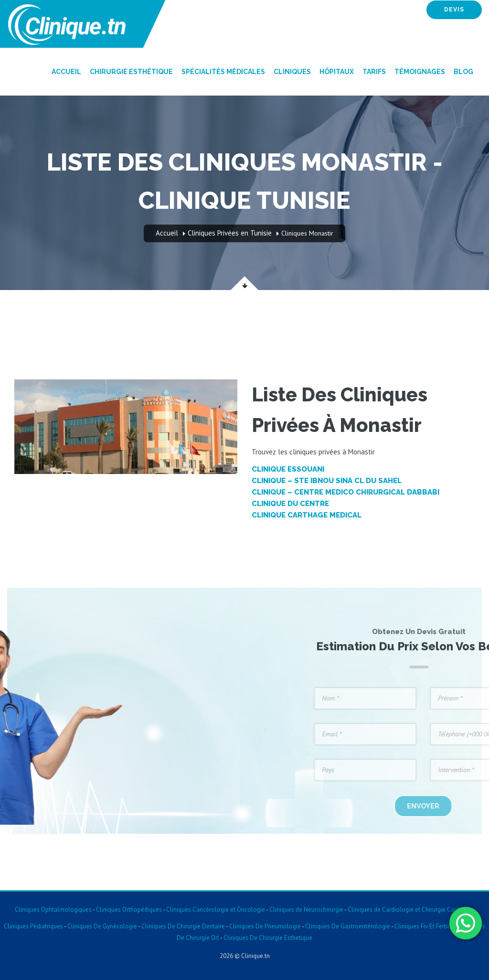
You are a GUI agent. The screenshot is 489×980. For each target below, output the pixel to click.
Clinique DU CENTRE (290, 504)
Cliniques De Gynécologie (102, 926)
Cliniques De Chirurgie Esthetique (268, 938)
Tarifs (374, 72)
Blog (463, 72)
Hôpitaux (337, 72)
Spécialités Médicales (223, 72)
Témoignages (420, 72)
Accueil (66, 72)
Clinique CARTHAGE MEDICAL (307, 515)
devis (454, 10)
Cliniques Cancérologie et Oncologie (215, 910)
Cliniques (292, 72)
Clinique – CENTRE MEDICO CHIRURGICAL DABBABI (345, 492)
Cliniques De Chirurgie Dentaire (183, 926)
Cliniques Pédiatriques (33, 926)
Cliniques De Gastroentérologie (348, 926)
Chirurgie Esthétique (131, 72)
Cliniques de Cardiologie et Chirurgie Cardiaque (411, 910)
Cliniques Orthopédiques (128, 910)
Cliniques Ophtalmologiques (53, 910)
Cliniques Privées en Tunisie (230, 233)
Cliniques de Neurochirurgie (306, 910)
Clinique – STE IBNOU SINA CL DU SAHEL (327, 481)
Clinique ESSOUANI (288, 469)
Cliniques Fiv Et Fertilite (425, 926)
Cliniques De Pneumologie (265, 926)
